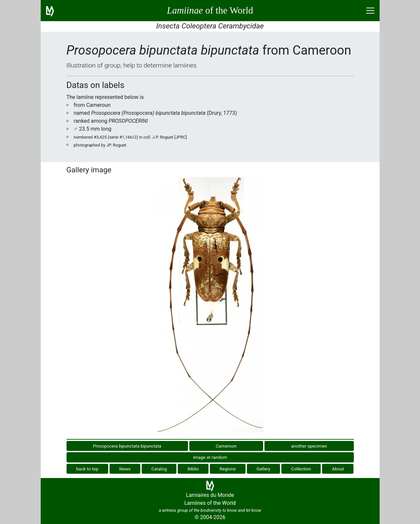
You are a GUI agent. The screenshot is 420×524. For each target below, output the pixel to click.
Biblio (193, 469)
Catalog (159, 469)
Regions (228, 469)
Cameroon (226, 446)
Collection (301, 469)
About (338, 469)
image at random (210, 457)
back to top (87, 469)
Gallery (263, 469)
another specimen (309, 446)
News (125, 469)
